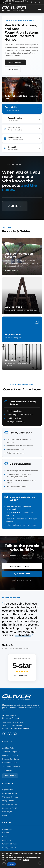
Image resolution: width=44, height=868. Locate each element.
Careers (5, 837)
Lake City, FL (7, 812)
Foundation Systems (10, 755)
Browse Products (15, 62)
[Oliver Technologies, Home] (14, 9)
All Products (8, 771)
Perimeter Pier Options (11, 759)
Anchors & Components (11, 752)
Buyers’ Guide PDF (10, 793)
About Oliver (7, 829)
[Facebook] (32, 2)
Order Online (10, 776)
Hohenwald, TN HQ (10, 808)
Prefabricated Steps (10, 763)
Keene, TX (6, 815)
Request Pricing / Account (22, 566)
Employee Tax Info (9, 848)
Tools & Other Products (11, 766)
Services (6, 833)
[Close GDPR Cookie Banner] (40, 863)
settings (26, 860)
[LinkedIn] (36, 2)
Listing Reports (8, 801)
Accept (11, 864)
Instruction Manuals (10, 804)
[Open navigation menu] (40, 9)
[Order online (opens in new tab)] (22, 109)
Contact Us (7, 840)
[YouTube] (40, 2)
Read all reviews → (22, 676)
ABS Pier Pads (8, 748)
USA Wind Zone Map (10, 797)
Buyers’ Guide (13, 69)
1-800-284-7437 (22, 574)
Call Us (15, 206)
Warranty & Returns (10, 844)
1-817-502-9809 (16, 725)
